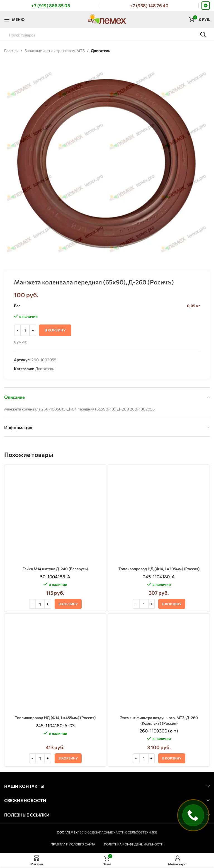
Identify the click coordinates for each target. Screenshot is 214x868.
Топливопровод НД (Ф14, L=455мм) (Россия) (55, 538)
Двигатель (100, 51)
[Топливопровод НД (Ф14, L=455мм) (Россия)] (55, 530)
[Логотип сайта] (107, 19)
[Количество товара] (25, 331)
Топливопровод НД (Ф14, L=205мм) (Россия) (159, 479)
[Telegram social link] (206, 6)
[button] (68, 514)
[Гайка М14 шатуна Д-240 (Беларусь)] (55, 471)
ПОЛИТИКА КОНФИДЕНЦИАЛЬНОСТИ (134, 669)
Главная (11, 51)
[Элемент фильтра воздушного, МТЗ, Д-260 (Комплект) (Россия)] (159, 532)
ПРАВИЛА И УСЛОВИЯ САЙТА (73, 669)
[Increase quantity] (33, 331)
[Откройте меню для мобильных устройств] (14, 19)
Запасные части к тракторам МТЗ (55, 51)
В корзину (55, 330)
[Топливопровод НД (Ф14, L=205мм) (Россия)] (159, 471)
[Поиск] (107, 35)
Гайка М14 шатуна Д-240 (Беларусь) (55, 479)
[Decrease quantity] (17, 331)
